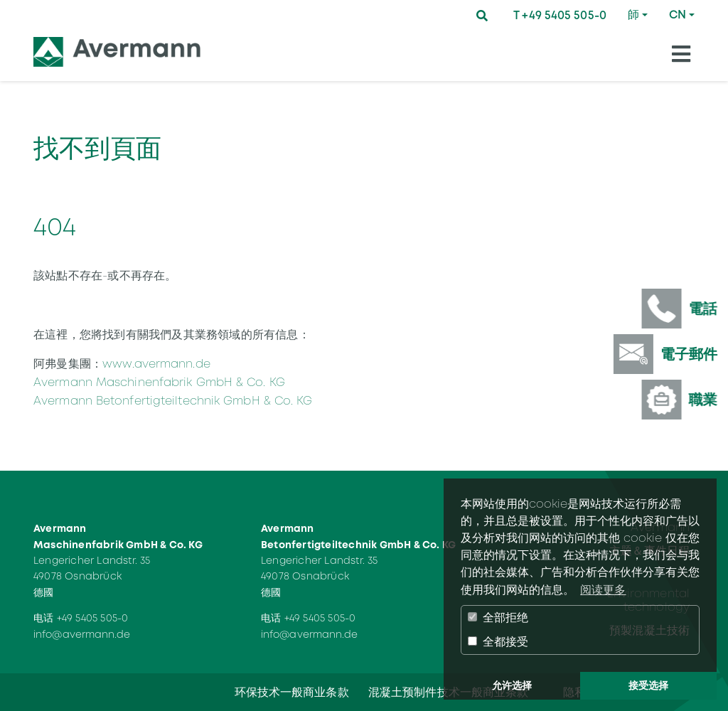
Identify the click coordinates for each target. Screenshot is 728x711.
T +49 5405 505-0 (560, 15)
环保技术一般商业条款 (292, 692)
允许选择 (512, 685)
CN (678, 15)
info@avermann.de (82, 634)
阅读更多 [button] (603, 590)
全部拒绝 (498, 618)
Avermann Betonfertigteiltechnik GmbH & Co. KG (173, 401)
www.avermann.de (156, 364)
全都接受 (498, 642)
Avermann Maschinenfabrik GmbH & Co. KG (159, 382)
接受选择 (648, 685)
